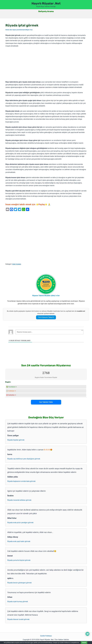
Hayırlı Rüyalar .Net (46, 3)
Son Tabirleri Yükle (46, 402)
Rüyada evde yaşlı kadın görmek (19, 541)
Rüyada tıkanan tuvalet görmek (18, 619)
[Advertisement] (46, 64)
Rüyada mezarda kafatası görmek (19, 500)
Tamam (84, 643)
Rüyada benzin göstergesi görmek (19, 583)
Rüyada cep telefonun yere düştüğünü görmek (24, 459)
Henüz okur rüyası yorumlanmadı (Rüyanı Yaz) (19, 30)
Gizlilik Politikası (46, 636)
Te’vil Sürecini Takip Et (46, 317)
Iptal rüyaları (17, 264)
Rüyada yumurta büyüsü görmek (19, 560)
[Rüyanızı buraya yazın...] (49, 332)
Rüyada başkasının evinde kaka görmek (21, 481)
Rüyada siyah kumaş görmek (18, 602)
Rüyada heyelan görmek (16, 440)
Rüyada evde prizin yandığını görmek (20, 523)
